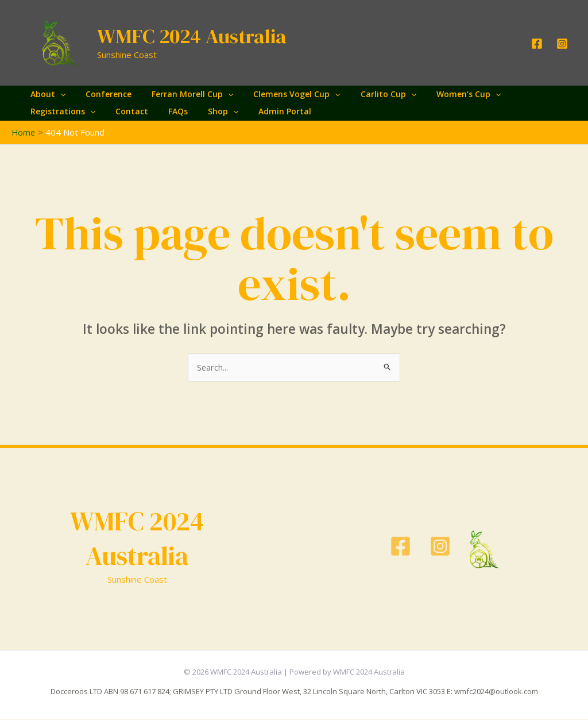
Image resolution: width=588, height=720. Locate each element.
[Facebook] (537, 44)
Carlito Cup (370, 94)
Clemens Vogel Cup (283, 94)
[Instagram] (562, 44)
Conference (102, 94)
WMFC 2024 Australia (192, 36)
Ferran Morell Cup (182, 94)
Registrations (61, 111)
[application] (58, 94)
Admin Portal (267, 111)
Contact (125, 111)
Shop (209, 111)
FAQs (168, 111)
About (46, 94)
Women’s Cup (447, 94)
